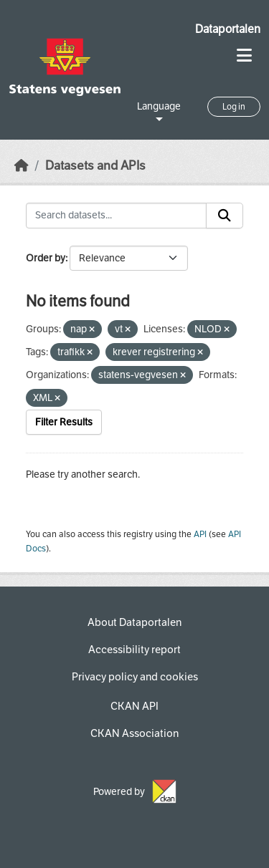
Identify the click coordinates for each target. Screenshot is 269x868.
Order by (46, 258)
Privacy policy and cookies (135, 677)
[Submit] (225, 216)
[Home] (22, 166)
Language (159, 106)
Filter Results (64, 422)
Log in (234, 107)
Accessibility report (134, 650)
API (200, 534)
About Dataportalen (134, 622)
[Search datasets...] (116, 216)
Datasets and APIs (95, 166)
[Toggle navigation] (244, 56)
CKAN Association (134, 733)
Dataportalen (228, 29)
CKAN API (134, 706)
